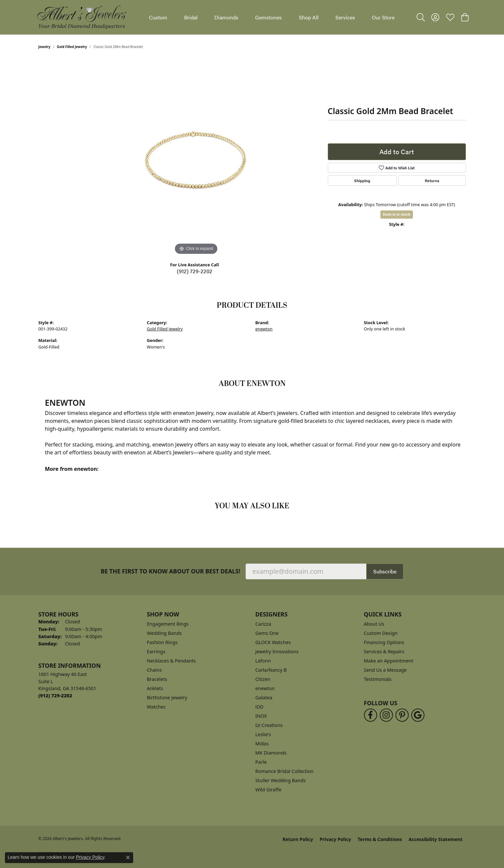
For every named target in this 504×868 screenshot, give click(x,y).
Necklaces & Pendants (171, 661)
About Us (374, 624)
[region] (196, 158)
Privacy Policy (335, 839)
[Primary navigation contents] (272, 17)
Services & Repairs (384, 651)
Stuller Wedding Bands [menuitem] (281, 780)
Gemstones (268, 17)
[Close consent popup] (128, 857)
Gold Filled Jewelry (72, 47)
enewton (264, 329)
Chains (155, 670)
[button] (421, 17)
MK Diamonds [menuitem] (271, 753)
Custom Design (381, 633)
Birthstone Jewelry (167, 698)
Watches (156, 707)
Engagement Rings (168, 624)
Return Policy (298, 839)
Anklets (155, 688)
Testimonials (378, 679)
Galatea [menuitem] (264, 698)
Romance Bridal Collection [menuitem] (285, 771)
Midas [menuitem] (262, 744)
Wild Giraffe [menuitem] (268, 790)
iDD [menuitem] (260, 707)
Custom (158, 17)
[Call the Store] (55, 696)
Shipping (362, 181)
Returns (432, 181)
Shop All (309, 17)
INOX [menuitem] (261, 716)
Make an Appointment (389, 661)
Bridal (191, 17)
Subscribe (385, 571)
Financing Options (384, 642)
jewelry (45, 47)
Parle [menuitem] (261, 762)
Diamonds (226, 17)
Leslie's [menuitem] (263, 734)
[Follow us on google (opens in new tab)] (418, 715)
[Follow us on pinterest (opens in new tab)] (402, 715)
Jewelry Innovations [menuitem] (277, 651)
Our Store (383, 17)
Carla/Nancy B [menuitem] (271, 670)
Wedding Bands (164, 633)
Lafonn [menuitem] (263, 661)
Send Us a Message (385, 670)
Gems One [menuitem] (267, 633)
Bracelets (157, 679)
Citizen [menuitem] (263, 679)
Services (345, 17)
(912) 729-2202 (195, 271)
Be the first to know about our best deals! (170, 571)
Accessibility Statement (436, 839)
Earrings (156, 651)
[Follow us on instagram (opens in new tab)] (386, 715)
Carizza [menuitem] (263, 624)
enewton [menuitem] (265, 688)
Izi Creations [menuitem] (269, 725)
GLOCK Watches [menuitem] (273, 642)
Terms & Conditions (380, 839)
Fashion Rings (162, 642)
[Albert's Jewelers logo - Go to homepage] (81, 17)
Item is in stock (397, 214)
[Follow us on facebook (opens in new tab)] (371, 715)
